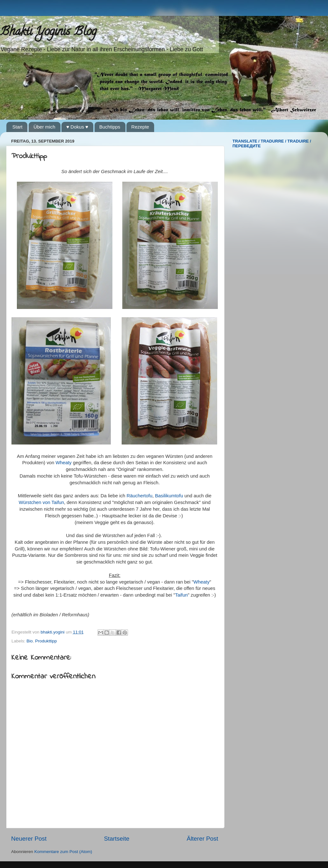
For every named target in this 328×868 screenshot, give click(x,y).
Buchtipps (110, 127)
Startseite (117, 839)
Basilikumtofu (169, 496)
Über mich (44, 127)
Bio (30, 641)
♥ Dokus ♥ (77, 127)
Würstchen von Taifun (41, 502)
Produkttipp (46, 641)
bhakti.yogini (53, 632)
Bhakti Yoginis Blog (48, 32)
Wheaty (63, 463)
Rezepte (140, 127)
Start (18, 127)
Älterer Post (202, 839)
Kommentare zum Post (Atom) (63, 852)
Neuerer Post (29, 839)
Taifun (182, 595)
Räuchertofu (140, 496)
